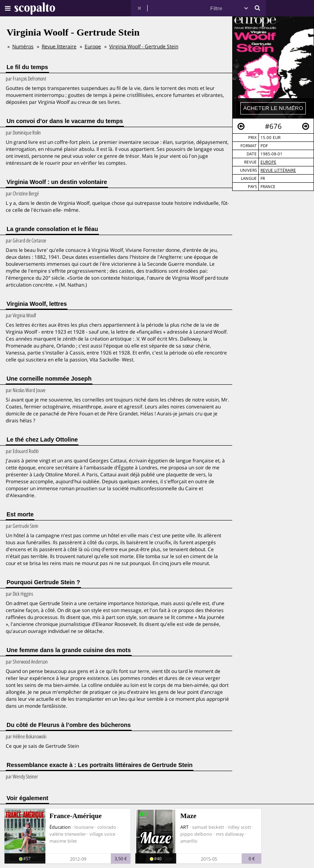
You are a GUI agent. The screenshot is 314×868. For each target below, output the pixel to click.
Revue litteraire (59, 46)
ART (184, 827)
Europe (268, 162)
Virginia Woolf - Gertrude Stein (144, 46)
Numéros (23, 46)
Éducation (60, 827)
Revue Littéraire (278, 170)
